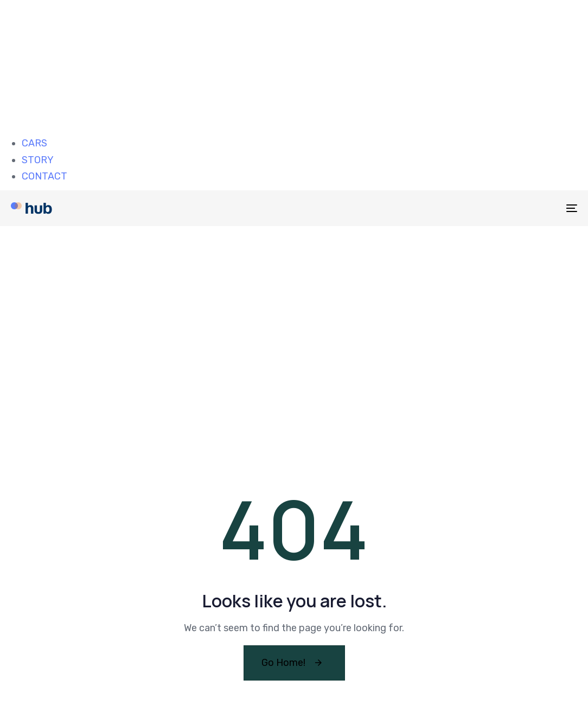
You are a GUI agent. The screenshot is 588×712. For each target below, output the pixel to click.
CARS (34, 143)
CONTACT (44, 176)
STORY (38, 160)
